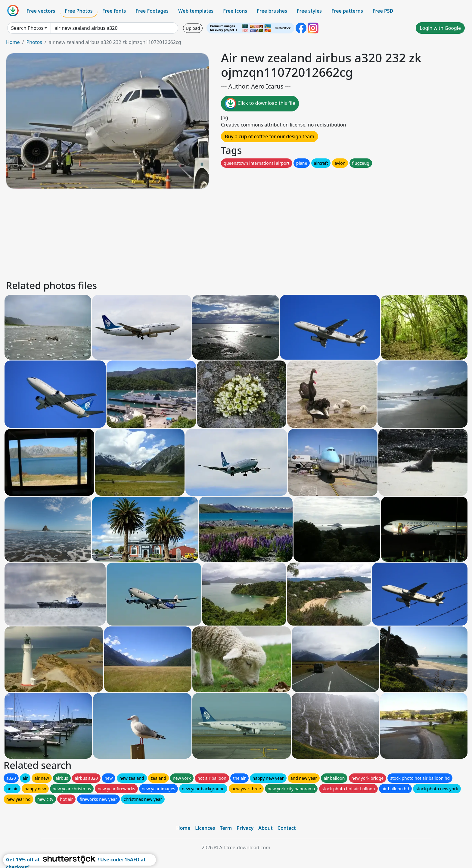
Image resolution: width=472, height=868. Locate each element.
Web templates (196, 11)
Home (13, 42)
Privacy (245, 828)
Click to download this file (260, 104)
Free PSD (383, 11)
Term (226, 828)
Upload (193, 28)
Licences (205, 828)
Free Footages (152, 11)
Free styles (309, 11)
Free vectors (41, 11)
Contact (287, 828)
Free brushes (272, 11)
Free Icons (235, 11)
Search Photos (27, 28)
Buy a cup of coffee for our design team (270, 136)
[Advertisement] (186, 233)
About (265, 828)
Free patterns (347, 11)
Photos (34, 42)
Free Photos (79, 11)
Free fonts (114, 11)
